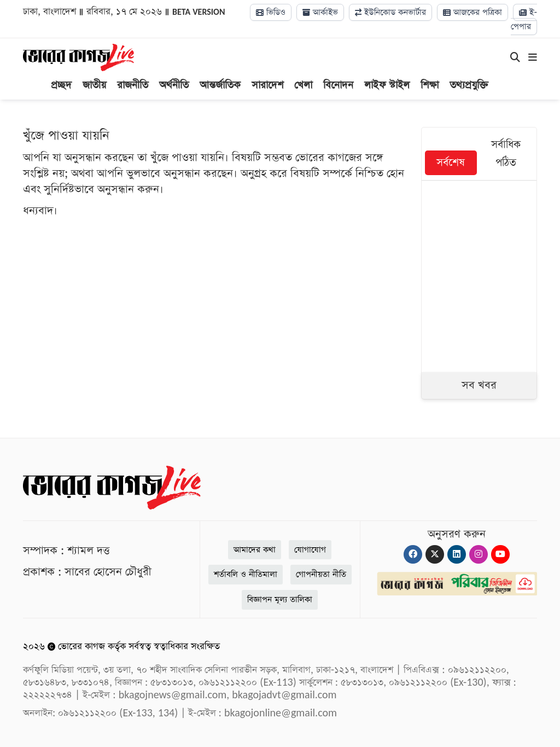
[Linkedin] (457, 554)
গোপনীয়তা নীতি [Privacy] (321, 574)
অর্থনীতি (174, 85)
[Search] (515, 58)
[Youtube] (500, 554)
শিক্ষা (430, 85)
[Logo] (78, 57)
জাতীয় (94, 85)
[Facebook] (413, 554)
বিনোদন (338, 85)
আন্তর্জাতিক (220, 85)
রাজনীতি (133, 85)
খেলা (303, 85)
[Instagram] (479, 554)
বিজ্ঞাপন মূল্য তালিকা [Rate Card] (280, 600)
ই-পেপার (524, 19)
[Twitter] (435, 554)
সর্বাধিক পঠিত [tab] (506, 154)
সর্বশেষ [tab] (451, 163)
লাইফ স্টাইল (387, 85)
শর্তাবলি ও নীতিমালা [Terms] (246, 574)
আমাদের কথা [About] (255, 550)
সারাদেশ (267, 85)
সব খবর (479, 385)
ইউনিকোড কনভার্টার (390, 12)
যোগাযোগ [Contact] (310, 550)
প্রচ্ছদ (61, 85)
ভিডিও (271, 12)
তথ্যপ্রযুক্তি (469, 85)
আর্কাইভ (320, 12)
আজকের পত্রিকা (472, 12)
